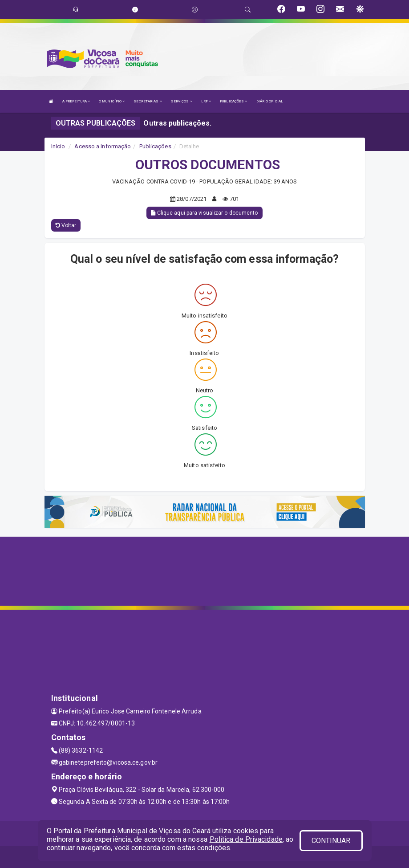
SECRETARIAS (148, 101)
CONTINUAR (331, 841)
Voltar (66, 225)
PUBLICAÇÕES (233, 101)
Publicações (155, 146)
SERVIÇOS (182, 101)
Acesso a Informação (103, 146)
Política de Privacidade (246, 839)
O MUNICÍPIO (112, 101)
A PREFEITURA (76, 101)
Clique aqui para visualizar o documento (204, 213)
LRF (206, 101)
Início (58, 146)
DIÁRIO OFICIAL (270, 101)
